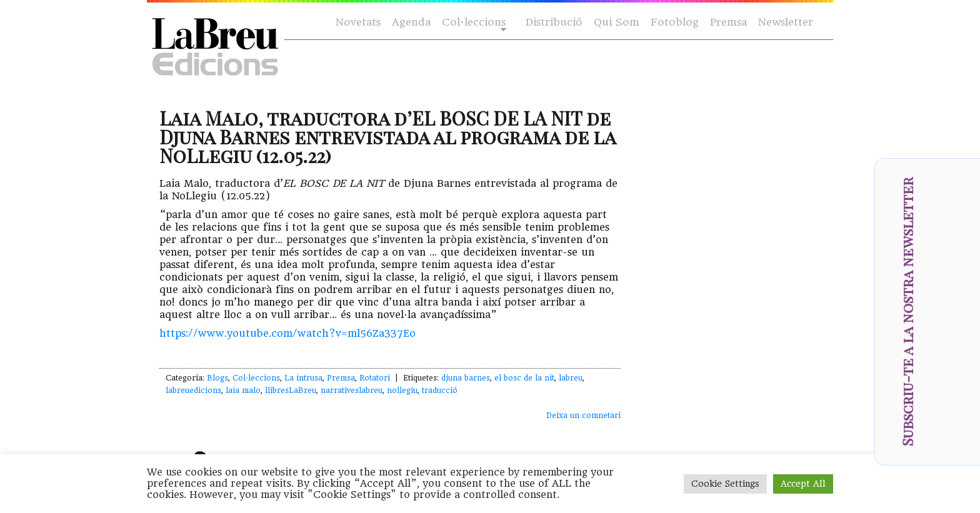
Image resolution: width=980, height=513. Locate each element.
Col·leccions (473, 23)
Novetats (358, 22)
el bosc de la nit (524, 378)
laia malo (243, 391)
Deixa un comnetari (583, 416)
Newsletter (786, 22)
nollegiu (402, 391)
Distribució (554, 22)
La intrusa (303, 378)
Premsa (728, 22)
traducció (440, 391)
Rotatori (375, 378)
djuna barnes (466, 378)
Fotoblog (675, 22)
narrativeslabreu (352, 391)
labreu (571, 378)
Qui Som (617, 22)
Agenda (411, 22)
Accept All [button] (803, 484)
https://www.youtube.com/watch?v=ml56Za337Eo (287, 333)
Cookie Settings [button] (725, 484)
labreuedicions (193, 391)
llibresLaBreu (291, 391)
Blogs (217, 378)
